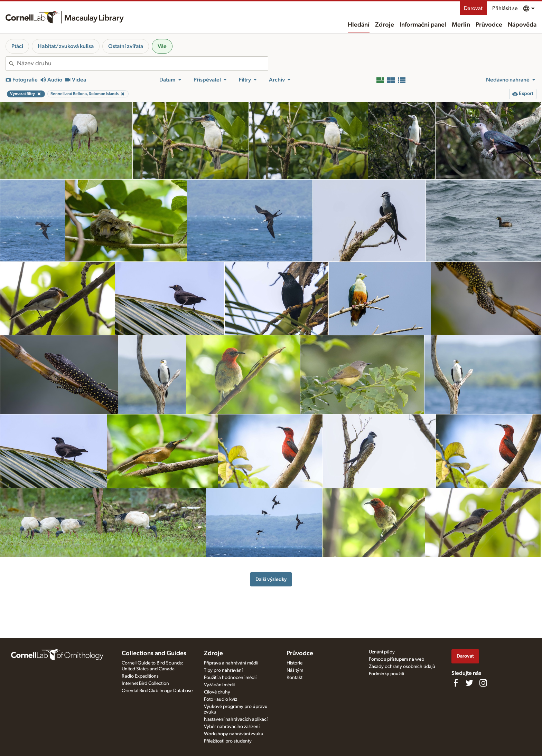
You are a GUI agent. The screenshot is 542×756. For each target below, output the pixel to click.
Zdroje (385, 25)
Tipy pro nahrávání (223, 670)
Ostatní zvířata (126, 46)
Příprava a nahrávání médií (231, 663)
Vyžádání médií (219, 685)
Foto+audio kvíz (221, 699)
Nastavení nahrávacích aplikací (236, 719)
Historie (295, 663)
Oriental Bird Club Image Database (157, 691)
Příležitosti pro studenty (228, 741)
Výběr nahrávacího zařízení (232, 727)
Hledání (359, 25)
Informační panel (423, 25)
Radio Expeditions (140, 676)
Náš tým (295, 670)
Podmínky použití (386, 674)
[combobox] (142, 64)
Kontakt (295, 678)
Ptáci (17, 46)
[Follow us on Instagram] (483, 683)
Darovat (473, 8)
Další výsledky (271, 579)
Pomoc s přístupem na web (396, 659)
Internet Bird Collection (145, 683)
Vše (162, 46)
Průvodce (489, 25)
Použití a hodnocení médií (230, 678)
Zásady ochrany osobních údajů (402, 667)
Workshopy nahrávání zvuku (234, 734)
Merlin (461, 25)
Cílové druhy (217, 692)
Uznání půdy (382, 652)
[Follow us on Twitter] (469, 683)
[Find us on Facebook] (456, 683)
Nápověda (522, 25)
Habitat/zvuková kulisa (66, 46)
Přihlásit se (505, 8)
